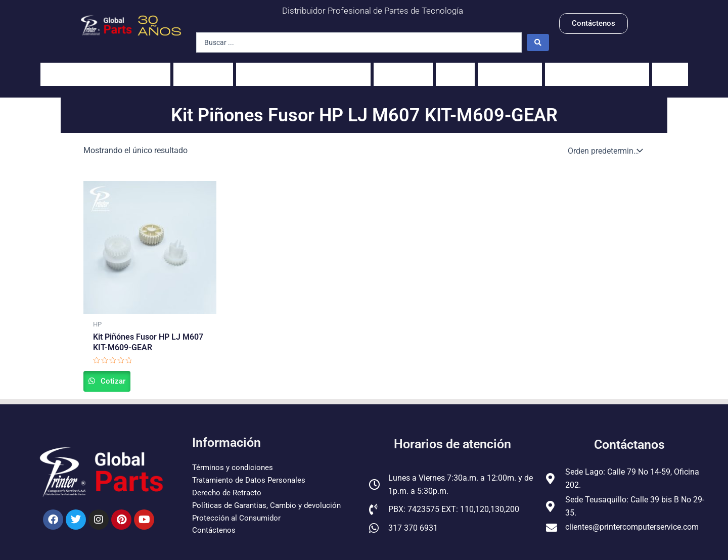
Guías (670, 69)
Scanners (403, 69)
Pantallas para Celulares (597, 69)
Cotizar (123, 373)
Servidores (510, 69)
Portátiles (203, 69)
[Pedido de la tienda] (604, 141)
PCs (455, 69)
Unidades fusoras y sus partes (303, 69)
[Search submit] (538, 42)
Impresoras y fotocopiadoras (105, 69)
